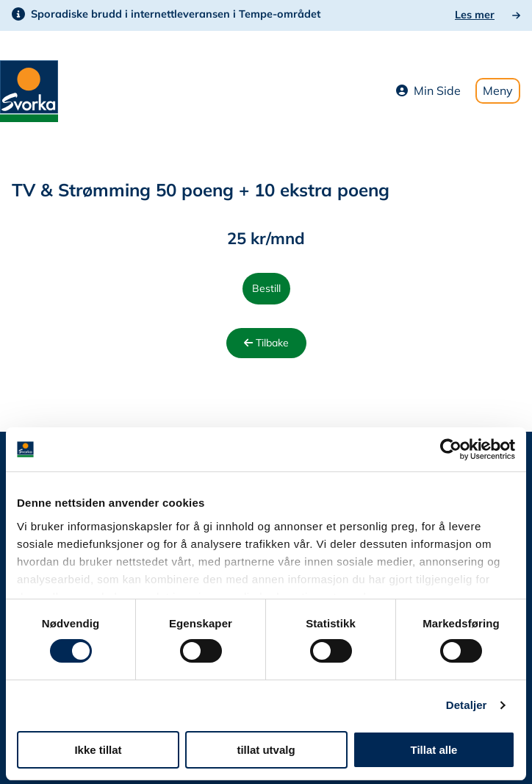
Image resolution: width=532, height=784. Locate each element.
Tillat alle (434, 750)
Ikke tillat (98, 750)
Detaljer (467, 705)
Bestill (266, 288)
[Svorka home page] (29, 90)
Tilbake (266, 343)
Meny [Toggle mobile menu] (498, 90)
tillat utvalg (266, 750)
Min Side (428, 90)
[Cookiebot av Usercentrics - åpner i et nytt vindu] (451, 449)
